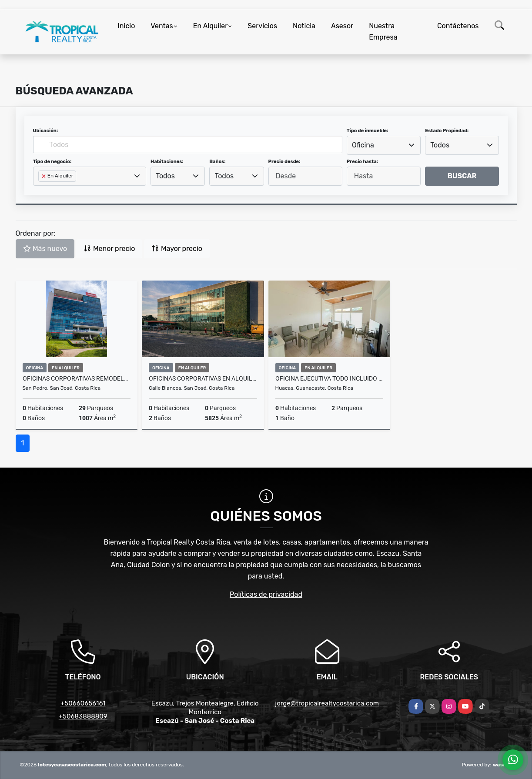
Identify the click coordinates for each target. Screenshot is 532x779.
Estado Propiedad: (447, 131)
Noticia (304, 26)
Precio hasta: (362, 162)
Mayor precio (177, 249)
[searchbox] (41, 190)
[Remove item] (44, 176)
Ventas (162, 26)
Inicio (127, 26)
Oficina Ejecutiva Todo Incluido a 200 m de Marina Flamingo (330, 378)
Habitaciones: (167, 162)
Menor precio (109, 249)
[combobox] (384, 145)
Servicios (262, 26)
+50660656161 (83, 703)
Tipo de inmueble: (367, 131)
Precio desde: (284, 162)
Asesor (342, 26)
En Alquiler (210, 26)
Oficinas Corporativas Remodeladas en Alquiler (77, 378)
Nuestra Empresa (383, 32)
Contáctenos (458, 26)
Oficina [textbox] (363, 145)
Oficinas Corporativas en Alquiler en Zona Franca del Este (203, 378)
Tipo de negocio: (52, 162)
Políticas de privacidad (266, 594)
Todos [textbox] (440, 145)
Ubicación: (46, 131)
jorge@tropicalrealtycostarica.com (327, 703)
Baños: (217, 162)
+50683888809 (83, 716)
